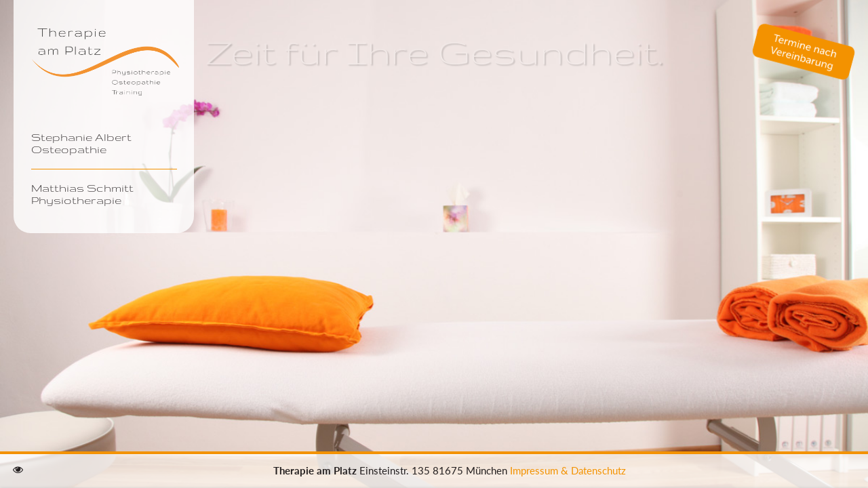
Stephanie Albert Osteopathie (81, 143)
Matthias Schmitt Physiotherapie (82, 194)
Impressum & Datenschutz (568, 470)
